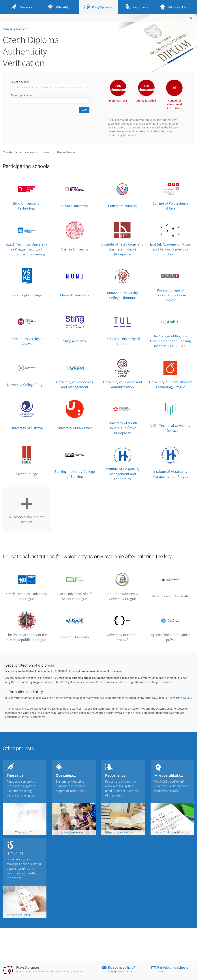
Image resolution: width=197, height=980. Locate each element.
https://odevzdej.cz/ (70, 832)
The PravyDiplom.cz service (22, 709)
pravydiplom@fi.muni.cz (120, 972)
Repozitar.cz (115, 775)
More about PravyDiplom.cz (69, 972)
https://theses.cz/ (19, 832)
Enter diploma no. (22, 95)
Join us (161, 972)
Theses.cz (15, 775)
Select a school (20, 82)
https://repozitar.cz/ (119, 832)
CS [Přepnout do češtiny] (190, 18)
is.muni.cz (15, 853)
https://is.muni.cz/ (19, 915)
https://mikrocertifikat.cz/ (172, 832)
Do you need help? (122, 967)
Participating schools (173, 967)
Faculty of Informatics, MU (41, 972)
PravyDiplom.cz (15, 29)
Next (84, 110)
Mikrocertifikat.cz (169, 775)
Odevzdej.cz (66, 775)
